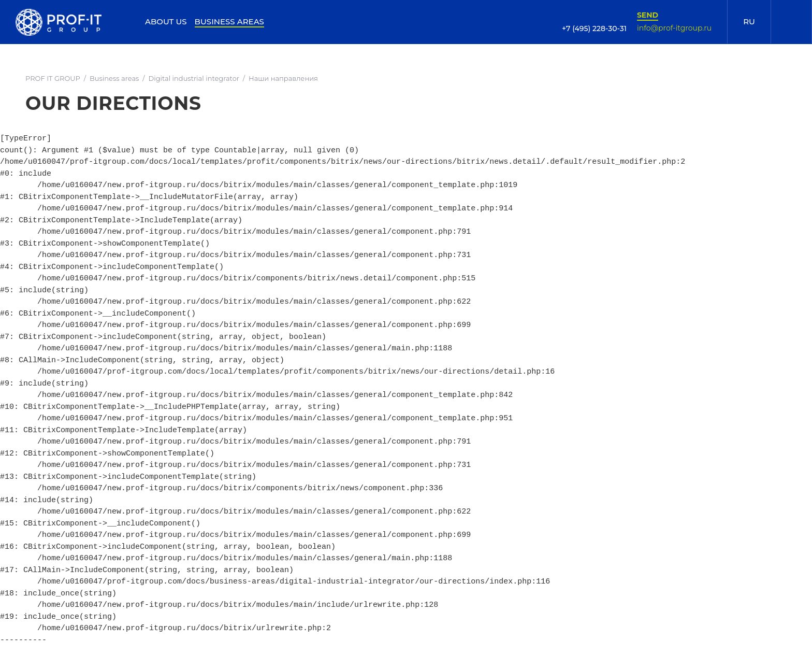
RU (749, 22)
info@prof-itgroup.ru (674, 28)
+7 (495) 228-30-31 (594, 29)
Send (648, 15)
